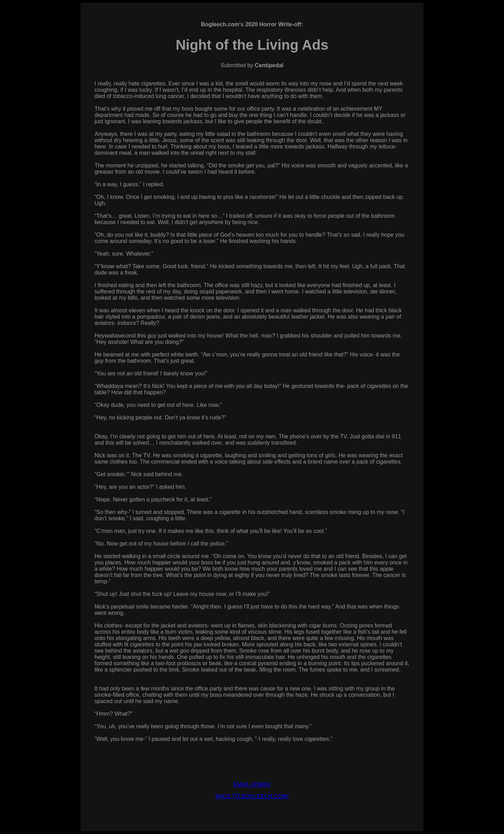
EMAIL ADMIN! (252, 784)
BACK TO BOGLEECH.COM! (252, 796)
